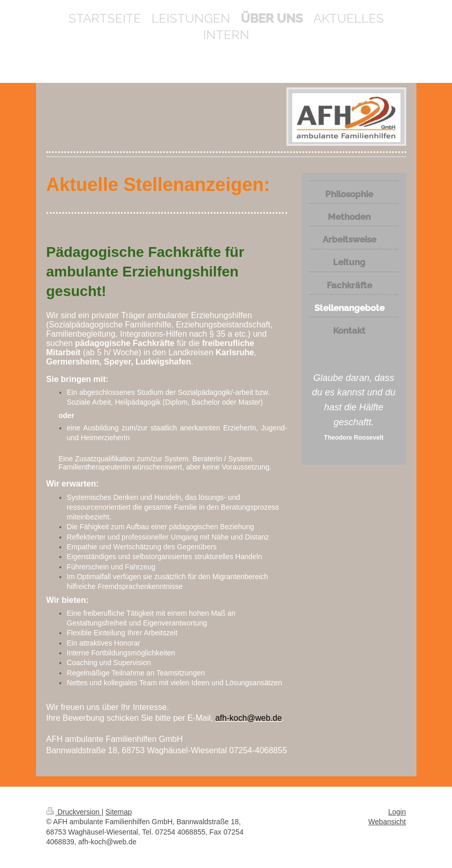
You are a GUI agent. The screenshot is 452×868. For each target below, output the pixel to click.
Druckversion (74, 812)
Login (397, 812)
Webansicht (387, 822)
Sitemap (119, 812)
